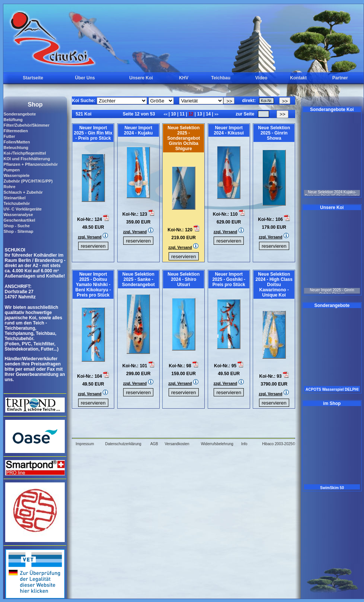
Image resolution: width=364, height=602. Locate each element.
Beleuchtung (16, 148)
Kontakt (298, 78)
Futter (9, 136)
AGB (154, 444)
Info (244, 444)
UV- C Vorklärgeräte (23, 209)
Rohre (9, 187)
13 (199, 114)
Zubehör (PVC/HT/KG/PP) (28, 181)
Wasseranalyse (18, 215)
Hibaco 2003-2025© (279, 444)
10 (173, 114)
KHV (184, 78)
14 (208, 114)
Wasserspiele (16, 175)
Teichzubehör (17, 203)
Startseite (33, 78)
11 (182, 114)
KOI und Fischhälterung (27, 159)
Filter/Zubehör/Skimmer (26, 125)
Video (261, 78)
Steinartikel (14, 198)
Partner (340, 78)
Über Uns (85, 78)
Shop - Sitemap (18, 231)
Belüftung (13, 120)
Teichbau (221, 78)
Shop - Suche (16, 226)
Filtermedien (15, 131)
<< (166, 114)
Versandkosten (177, 444)
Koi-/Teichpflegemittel (25, 153)
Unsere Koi (141, 78)
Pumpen (11, 170)
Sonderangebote (20, 114)
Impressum (85, 444)
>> (216, 114)
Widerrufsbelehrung (217, 444)
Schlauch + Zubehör (23, 192)
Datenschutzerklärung (123, 444)
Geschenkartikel (19, 220)
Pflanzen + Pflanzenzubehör (31, 164)
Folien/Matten (17, 142)
